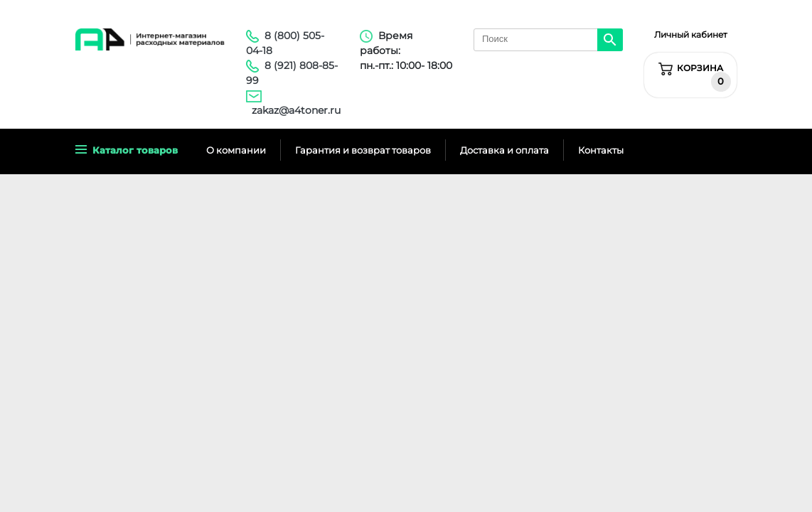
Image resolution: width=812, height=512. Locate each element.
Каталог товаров (127, 150)
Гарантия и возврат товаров (363, 150)
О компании (236, 150)
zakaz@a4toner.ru (296, 110)
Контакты (601, 150)
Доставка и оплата (504, 150)
